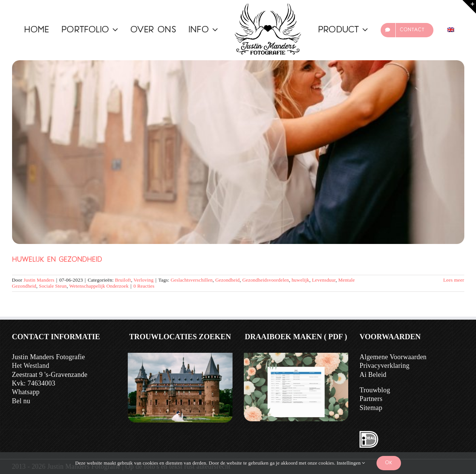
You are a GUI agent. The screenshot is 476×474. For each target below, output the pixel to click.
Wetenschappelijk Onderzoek (99, 286)
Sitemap (371, 408)
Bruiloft (123, 280)
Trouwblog (375, 390)
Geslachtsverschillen (192, 280)
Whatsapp (26, 392)
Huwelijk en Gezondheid (57, 260)
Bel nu (21, 401)
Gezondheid (227, 280)
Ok (389, 463)
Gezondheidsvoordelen (266, 280)
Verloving (143, 280)
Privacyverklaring (384, 366)
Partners (371, 399)
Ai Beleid (373, 375)
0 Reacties (144, 286)
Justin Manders (39, 280)
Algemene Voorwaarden (393, 357)
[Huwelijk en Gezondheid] (238, 152)
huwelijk (301, 280)
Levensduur (324, 280)
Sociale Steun (53, 286)
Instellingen (351, 463)
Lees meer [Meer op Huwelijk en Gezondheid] (454, 280)
